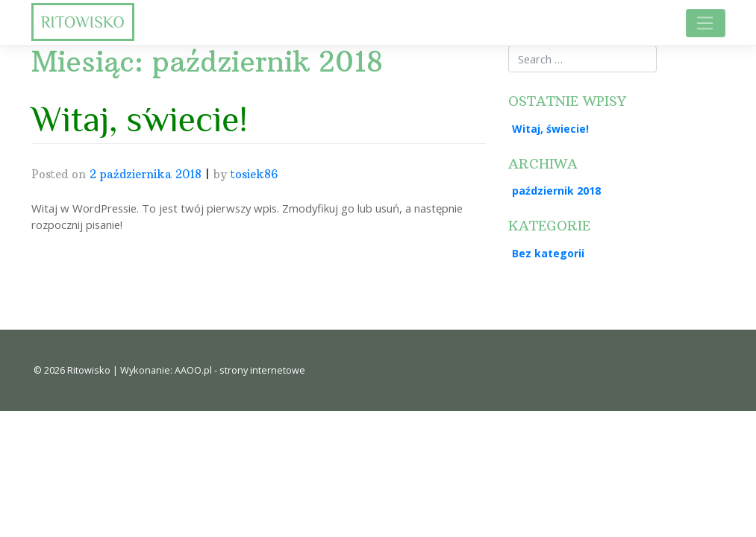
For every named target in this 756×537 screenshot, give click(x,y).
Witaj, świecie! (140, 119)
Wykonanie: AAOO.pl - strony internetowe (213, 370)
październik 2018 (556, 191)
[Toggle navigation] (705, 23)
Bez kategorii (548, 253)
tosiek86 (254, 174)
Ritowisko (83, 22)
